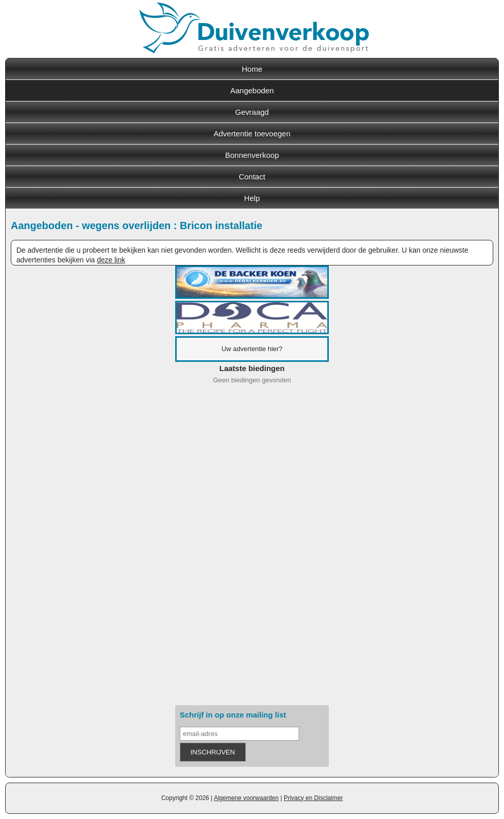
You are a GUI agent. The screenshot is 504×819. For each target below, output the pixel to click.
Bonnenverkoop (252, 155)
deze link (111, 260)
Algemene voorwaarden (246, 798)
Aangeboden (252, 90)
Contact (252, 177)
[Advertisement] (252, 547)
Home (252, 69)
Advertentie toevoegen (252, 134)
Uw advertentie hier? (252, 349)
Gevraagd (252, 112)
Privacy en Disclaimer (313, 798)
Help (252, 198)
